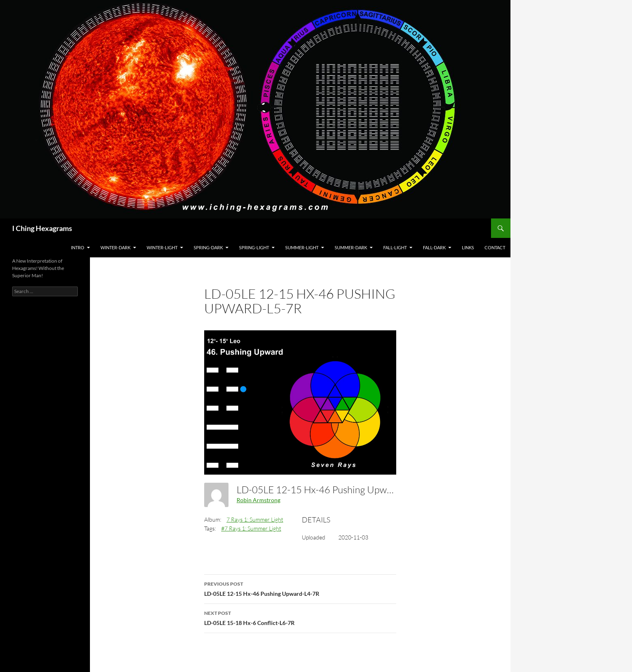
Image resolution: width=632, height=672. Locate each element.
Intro (78, 247)
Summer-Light (302, 247)
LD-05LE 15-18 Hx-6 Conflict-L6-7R (300, 617)
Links (468, 247)
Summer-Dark (351, 247)
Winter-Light (162, 247)
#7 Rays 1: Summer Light (251, 528)
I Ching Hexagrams (42, 228)
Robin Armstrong (258, 500)
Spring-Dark (208, 247)
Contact (495, 247)
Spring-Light (254, 247)
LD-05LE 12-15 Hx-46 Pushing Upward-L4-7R (300, 588)
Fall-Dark (434, 247)
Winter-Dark (115, 247)
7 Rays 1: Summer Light (255, 519)
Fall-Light (395, 247)
